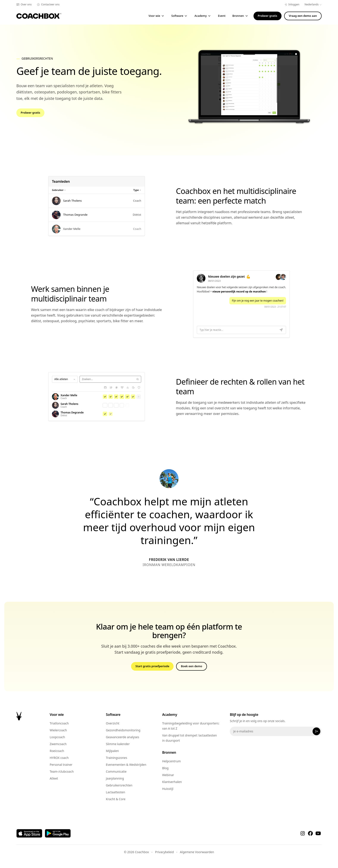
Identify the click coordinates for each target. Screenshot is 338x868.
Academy (203, 16)
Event (222, 16)
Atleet (54, 778)
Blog (165, 768)
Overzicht (113, 723)
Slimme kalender (118, 744)
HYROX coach (59, 758)
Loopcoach (57, 737)
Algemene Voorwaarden (197, 852)
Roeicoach (57, 751)
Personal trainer (61, 765)
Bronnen (240, 16)
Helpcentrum (171, 761)
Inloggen (292, 4)
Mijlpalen (112, 751)
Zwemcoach (58, 744)
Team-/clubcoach (62, 771)
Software (179, 16)
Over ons (24, 4)
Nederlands (313, 5)
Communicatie (116, 771)
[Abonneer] (316, 731)
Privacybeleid (164, 852)
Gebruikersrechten (119, 785)
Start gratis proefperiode (152, 666)
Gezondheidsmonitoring (123, 730)
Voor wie (156, 16)
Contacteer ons (48, 4)
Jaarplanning (115, 778)
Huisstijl (168, 789)
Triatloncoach (59, 723)
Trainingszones (117, 758)
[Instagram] (303, 833)
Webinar (168, 775)
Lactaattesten (115, 792)
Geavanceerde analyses (122, 737)
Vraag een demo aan (303, 16)
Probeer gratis (268, 16)
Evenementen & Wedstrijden (126, 765)
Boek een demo (191, 666)
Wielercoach (58, 730)
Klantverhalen (172, 782)
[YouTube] (318, 833)
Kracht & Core (116, 799)
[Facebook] (310, 833)
